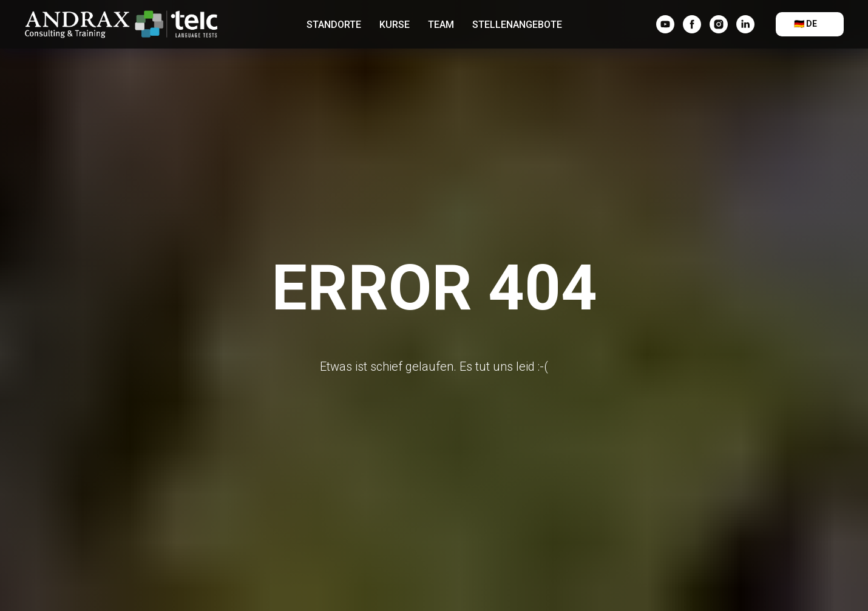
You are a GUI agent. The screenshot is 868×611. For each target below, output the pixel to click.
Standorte (334, 25)
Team (441, 25)
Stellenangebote (517, 25)
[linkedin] (745, 24)
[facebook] (692, 24)
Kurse (395, 25)
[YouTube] (665, 24)
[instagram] (719, 24)
